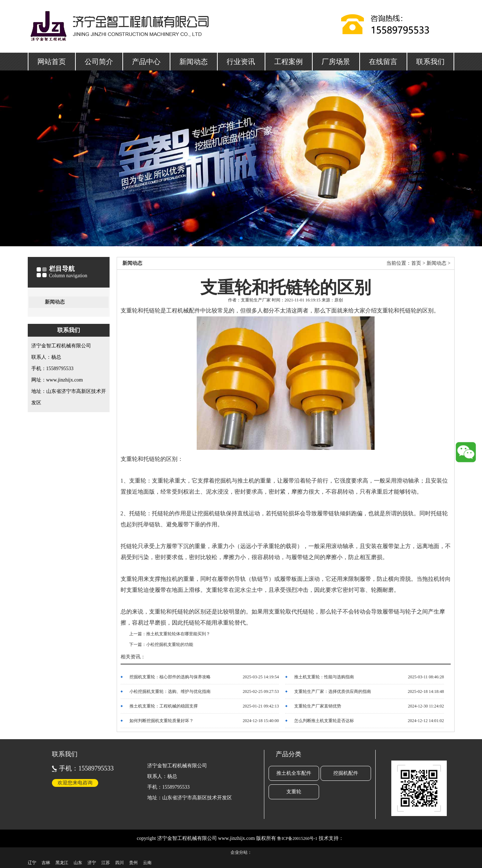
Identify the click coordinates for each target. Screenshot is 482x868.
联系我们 (430, 62)
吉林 (46, 863)
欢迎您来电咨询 (75, 783)
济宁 (92, 863)
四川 (120, 863)
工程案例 (288, 62)
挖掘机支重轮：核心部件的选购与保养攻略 (170, 677)
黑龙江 (62, 863)
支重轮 (294, 792)
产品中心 (146, 62)
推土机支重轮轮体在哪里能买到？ (178, 634)
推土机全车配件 (294, 773)
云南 (147, 863)
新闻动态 (194, 62)
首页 (416, 263)
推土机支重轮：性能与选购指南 (324, 677)
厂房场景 (336, 62)
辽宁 (32, 863)
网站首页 (52, 62)
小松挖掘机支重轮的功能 (170, 645)
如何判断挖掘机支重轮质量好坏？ (161, 721)
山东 (78, 863)
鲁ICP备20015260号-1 (297, 838)
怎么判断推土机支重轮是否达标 (324, 721)
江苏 (106, 863)
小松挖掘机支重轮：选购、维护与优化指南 (170, 691)
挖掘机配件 (346, 773)
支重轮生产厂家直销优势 (318, 706)
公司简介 (99, 62)
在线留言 (383, 62)
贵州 (133, 863)
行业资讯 (241, 62)
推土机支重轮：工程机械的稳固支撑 (164, 706)
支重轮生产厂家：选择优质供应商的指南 (333, 691)
